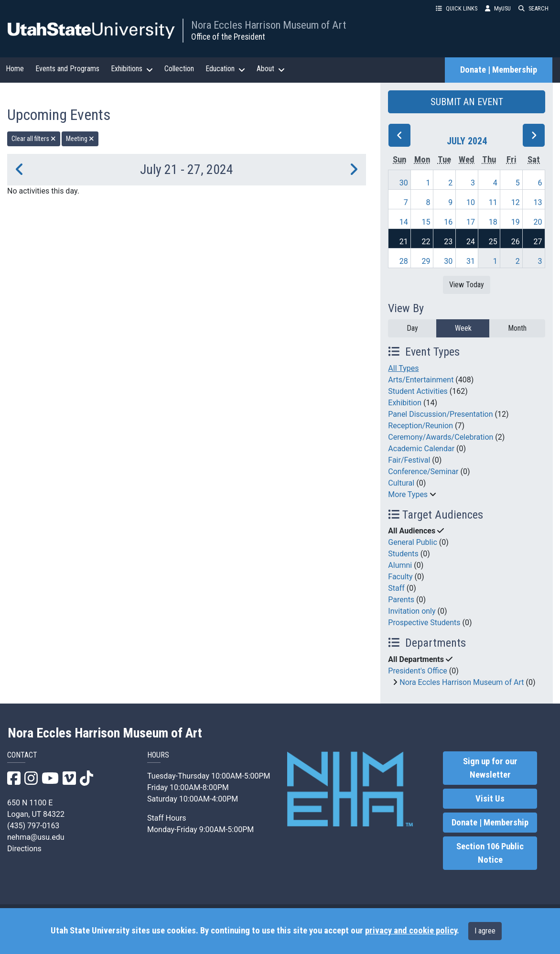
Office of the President (228, 37)
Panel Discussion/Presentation (440, 414)
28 (404, 261)
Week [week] (463, 328)
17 (471, 222)
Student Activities (418, 391)
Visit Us (490, 799)
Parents (401, 600)
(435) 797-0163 (33, 826)
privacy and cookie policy (411, 931)
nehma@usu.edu (36, 837)
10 (471, 202)
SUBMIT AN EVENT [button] (467, 102)
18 (493, 222)
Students (403, 554)
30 (404, 183)
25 (493, 242)
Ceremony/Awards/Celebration (441, 437)
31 (471, 261)
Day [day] (412, 328)
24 (471, 242)
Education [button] (225, 69)
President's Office (418, 671)
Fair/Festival (409, 460)
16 (448, 222)
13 (538, 202)
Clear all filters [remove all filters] (34, 139)
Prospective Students (424, 623)
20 (538, 222)
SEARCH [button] (533, 8)
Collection (179, 69)
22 (426, 242)
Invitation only (412, 611)
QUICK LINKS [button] (457, 8)
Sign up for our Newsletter (490, 768)
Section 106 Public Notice (490, 853)
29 (426, 261)
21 (404, 242)
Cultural (401, 483)
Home (15, 69)
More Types (408, 494)
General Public (412, 542)
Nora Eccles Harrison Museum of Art (269, 25)
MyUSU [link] (498, 8)
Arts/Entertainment (421, 380)
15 (426, 222)
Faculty (400, 577)
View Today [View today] (467, 285)
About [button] (271, 69)
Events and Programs (67, 69)
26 (516, 242)
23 (448, 242)
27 (538, 242)
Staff (396, 588)
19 (516, 222)
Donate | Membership (499, 70)
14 (404, 222)
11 (493, 202)
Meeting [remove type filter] (80, 139)
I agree (485, 931)
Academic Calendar (421, 449)
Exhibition (405, 403)
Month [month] (517, 328)
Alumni (400, 565)
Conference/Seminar (423, 472)
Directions (24, 849)
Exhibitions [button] (132, 69)
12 (516, 202)
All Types (403, 368)
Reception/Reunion (420, 426)
